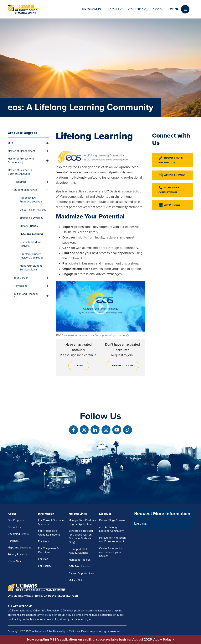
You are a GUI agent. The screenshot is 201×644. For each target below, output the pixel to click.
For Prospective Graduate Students (49, 533)
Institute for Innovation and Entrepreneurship (112, 540)
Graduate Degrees (22, 133)
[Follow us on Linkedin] (95, 430)
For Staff (43, 559)
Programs (92, 9)
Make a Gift (75, 580)
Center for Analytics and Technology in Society (111, 552)
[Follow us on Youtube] (117, 430)
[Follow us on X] (84, 430)
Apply (157, 9)
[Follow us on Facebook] (73, 430)
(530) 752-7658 (68, 596)
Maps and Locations (20, 548)
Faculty (115, 9)
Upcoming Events (18, 534)
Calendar (137, 9)
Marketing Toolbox (80, 560)
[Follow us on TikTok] (128, 430)
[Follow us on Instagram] (106, 430)
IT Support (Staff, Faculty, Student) (78, 551)
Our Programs (16, 520)
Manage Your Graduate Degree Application (82, 522)
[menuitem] (26, 143)
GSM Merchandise (80, 566)
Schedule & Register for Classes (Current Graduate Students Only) (81, 537)
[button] (179, 9)
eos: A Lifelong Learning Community (111, 529)
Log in (79, 366)
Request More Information (170, 160)
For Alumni (45, 541)
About (12, 514)
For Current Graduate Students (51, 522)
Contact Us (14, 527)
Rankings (13, 541)
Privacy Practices (18, 555)
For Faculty (45, 566)
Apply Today (169, 205)
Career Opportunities (81, 573)
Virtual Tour (14, 561)
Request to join (122, 366)
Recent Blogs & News (112, 520)
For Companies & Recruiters (48, 550)
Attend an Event (172, 175)
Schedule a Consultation (169, 190)
